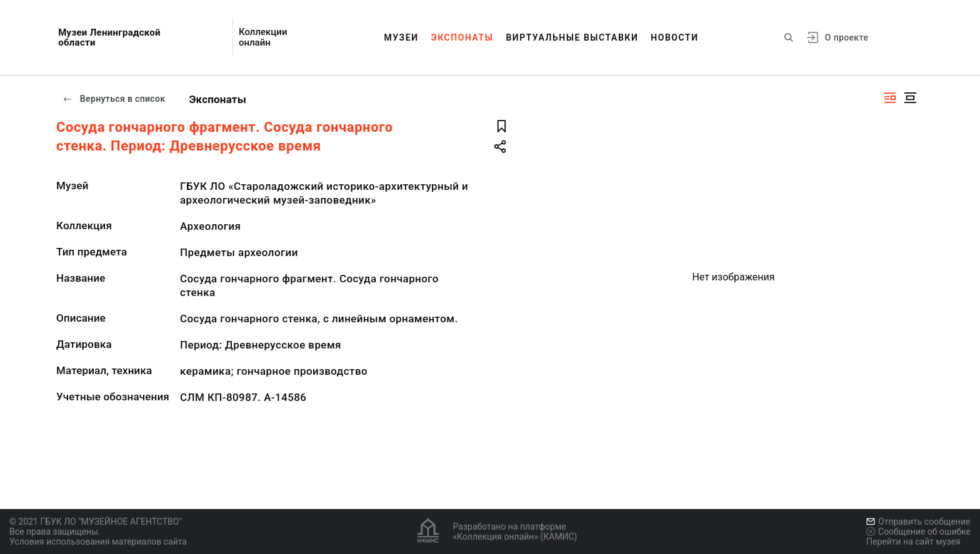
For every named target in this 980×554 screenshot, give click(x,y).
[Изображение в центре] (910, 98)
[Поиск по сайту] (789, 37)
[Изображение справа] (890, 98)
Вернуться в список (114, 99)
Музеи (401, 37)
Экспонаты (462, 37)
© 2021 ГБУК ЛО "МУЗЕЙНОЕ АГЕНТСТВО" (96, 522)
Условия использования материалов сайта (98, 542)
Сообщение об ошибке (918, 532)
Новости (674, 37)
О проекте (847, 37)
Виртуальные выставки (572, 37)
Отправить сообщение (918, 522)
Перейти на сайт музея (913, 542)
